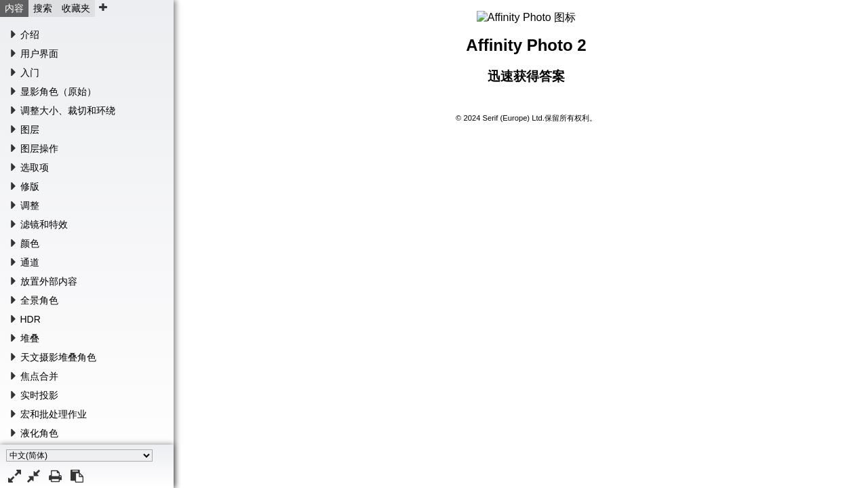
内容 (14, 8)
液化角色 (39, 433)
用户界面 (39, 54)
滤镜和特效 (44, 224)
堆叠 (30, 338)
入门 (30, 73)
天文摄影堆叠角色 (58, 357)
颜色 (30, 243)
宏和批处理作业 (54, 414)
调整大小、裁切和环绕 (68, 110)
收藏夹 (76, 8)
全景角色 (39, 300)
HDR (31, 319)
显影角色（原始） (58, 91)
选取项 (35, 167)
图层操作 (39, 148)
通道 (30, 262)
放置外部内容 (49, 281)
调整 (30, 205)
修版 (30, 186)
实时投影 (39, 395)
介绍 (30, 35)
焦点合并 (39, 376)
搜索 (43, 8)
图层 (30, 129)
